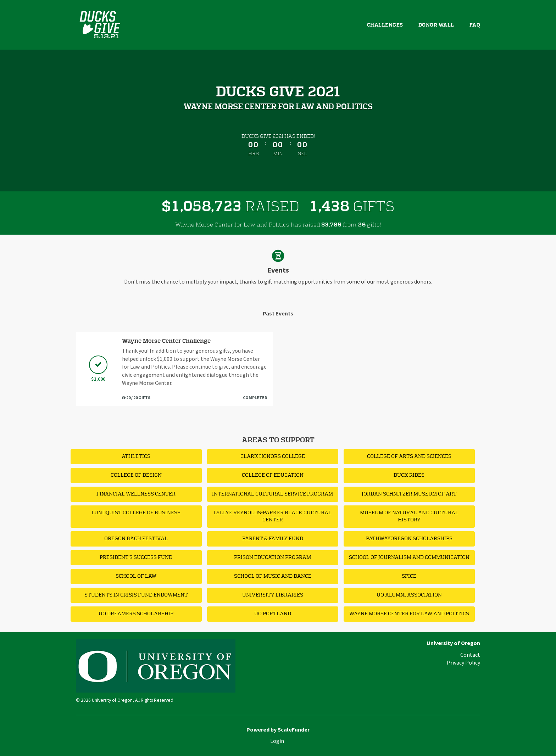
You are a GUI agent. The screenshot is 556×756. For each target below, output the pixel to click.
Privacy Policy (463, 663)
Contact (470, 655)
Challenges (385, 25)
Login (277, 741)
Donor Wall (436, 25)
